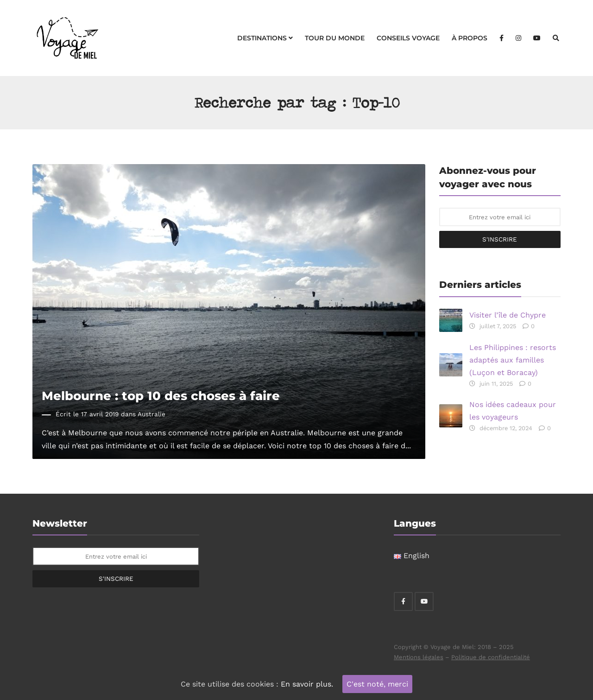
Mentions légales (419, 657)
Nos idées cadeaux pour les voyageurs (513, 411)
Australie (151, 414)
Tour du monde (335, 38)
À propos (470, 38)
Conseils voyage (408, 38)
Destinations (265, 38)
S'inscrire (500, 239)
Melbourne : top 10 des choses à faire (161, 396)
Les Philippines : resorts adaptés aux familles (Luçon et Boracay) (513, 360)
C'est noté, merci (377, 684)
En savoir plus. (307, 684)
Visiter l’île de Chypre (508, 315)
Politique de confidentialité (491, 657)
